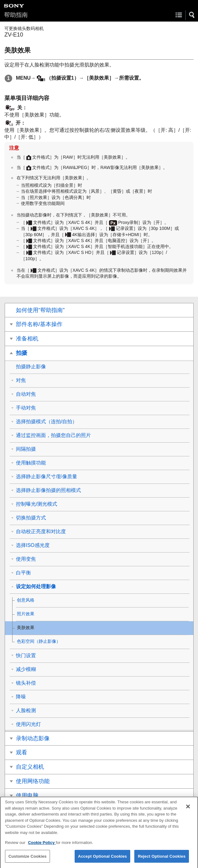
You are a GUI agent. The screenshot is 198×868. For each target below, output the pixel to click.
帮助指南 (16, 15)
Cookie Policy (42, 847)
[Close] (188, 811)
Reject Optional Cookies (162, 860)
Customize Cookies (27, 860)
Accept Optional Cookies (103, 860)
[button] (192, 15)
